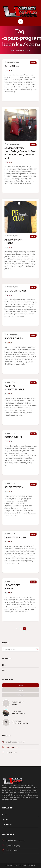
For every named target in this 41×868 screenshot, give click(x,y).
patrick (9, 70)
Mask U (15, 704)
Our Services (7, 824)
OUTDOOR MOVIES (15, 291)
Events (5, 670)
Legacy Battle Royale (20, 723)
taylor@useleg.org (13, 845)
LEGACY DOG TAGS (15, 537)
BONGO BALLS (13, 437)
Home (13, 50)
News (5, 819)
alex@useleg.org (12, 747)
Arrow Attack (12, 66)
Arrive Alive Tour (18, 714)
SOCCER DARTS (14, 338)
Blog (4, 665)
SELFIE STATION (14, 487)
